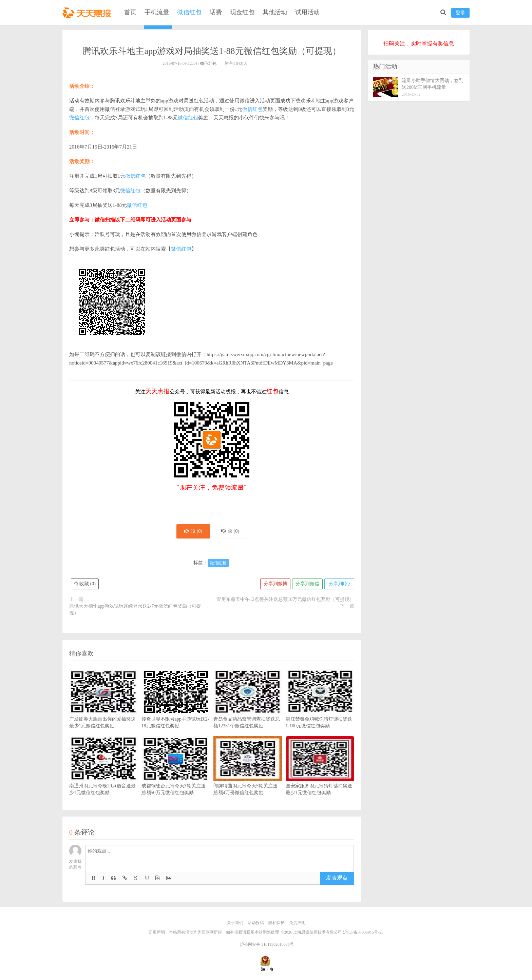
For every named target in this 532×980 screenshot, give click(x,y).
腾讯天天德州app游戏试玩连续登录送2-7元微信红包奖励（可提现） (135, 610)
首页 (130, 12)
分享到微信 (307, 584)
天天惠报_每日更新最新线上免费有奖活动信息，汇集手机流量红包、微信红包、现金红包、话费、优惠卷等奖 (88, 12)
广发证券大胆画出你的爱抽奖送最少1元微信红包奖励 (104, 710)
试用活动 (307, 12)
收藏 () (85, 584)
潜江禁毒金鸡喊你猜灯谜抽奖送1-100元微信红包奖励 (320, 710)
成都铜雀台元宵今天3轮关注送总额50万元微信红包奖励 (176, 777)
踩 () (231, 532)
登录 (460, 13)
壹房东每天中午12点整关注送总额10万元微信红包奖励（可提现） (285, 600)
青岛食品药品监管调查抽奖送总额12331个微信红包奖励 (248, 710)
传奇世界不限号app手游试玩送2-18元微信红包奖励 (176, 710)
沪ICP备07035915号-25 (363, 933)
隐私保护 (277, 923)
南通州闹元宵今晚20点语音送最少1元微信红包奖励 (104, 777)
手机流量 (157, 12)
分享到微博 (274, 584)
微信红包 (189, 12)
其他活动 (275, 12)
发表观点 (337, 878)
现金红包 (242, 12)
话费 (216, 12)
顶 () (193, 532)
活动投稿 (256, 923)
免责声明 (297, 923)
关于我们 (235, 923)
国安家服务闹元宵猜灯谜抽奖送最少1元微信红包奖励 (320, 777)
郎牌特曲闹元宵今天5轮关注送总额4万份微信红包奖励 (248, 777)
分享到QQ (339, 584)
